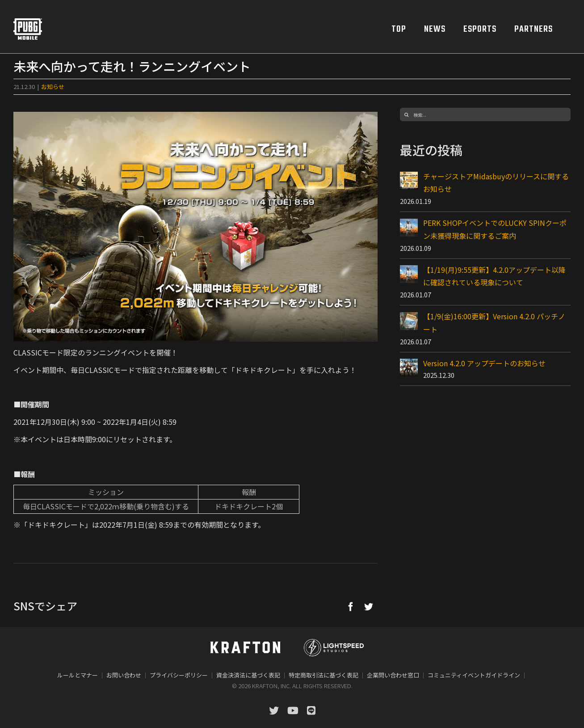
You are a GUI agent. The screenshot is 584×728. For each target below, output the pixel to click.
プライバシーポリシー (179, 675)
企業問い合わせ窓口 (393, 675)
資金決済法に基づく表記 (248, 675)
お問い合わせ (124, 675)
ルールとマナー (78, 675)
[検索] (407, 114)
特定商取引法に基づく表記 (324, 675)
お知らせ (53, 87)
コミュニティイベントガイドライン (474, 675)
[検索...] (485, 114)
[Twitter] (369, 606)
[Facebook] (351, 606)
